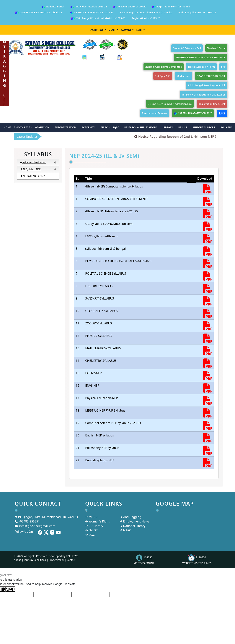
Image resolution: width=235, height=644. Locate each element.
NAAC (127, 530)
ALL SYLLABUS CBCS (33, 176)
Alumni (126, 30)
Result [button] (183, 127)
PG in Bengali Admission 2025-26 (197, 12)
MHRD (93, 517)
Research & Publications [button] (141, 127)
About (17, 560)
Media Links (184, 76)
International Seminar (155, 113)
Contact (71, 560)
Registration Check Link (212, 104)
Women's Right (99, 521)
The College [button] (22, 127)
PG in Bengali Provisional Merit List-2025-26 (98, 18)
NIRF (140, 30)
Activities (97, 30)
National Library (134, 526)
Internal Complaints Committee (164, 67)
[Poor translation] (10, 589)
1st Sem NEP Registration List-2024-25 (204, 95)
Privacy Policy (56, 560)
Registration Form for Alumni (171, 7)
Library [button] (168, 127)
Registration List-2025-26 (146, 18)
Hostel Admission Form (201, 67)
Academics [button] (89, 127)
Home (7, 127)
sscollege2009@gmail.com (37, 526)
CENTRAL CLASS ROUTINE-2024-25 (92, 13)
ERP (223, 67)
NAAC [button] (105, 127)
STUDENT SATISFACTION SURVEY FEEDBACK (201, 57)
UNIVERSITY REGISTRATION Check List (39, 13)
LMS (222, 113)
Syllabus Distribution (38, 163)
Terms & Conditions (35, 560)
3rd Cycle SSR (163, 76)
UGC (92, 535)
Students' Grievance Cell (187, 48)
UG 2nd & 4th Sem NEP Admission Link (170, 104)
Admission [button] (42, 127)
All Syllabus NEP (38, 169)
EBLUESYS (72, 556)
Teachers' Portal (216, 48)
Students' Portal (53, 7)
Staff (112, 30)
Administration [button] (66, 127)
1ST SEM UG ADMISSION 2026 (193, 113)
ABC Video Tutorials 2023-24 (89, 7)
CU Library (96, 526)
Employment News (136, 521)
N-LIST (93, 530)
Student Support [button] (204, 127)
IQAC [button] (116, 127)
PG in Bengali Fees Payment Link (207, 85)
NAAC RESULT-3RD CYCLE (211, 76)
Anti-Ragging (132, 517)
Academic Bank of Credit (129, 7)
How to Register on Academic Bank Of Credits (146, 12)
